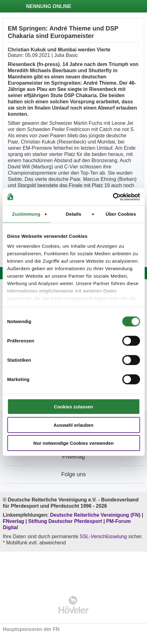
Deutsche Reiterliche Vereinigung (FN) (95, 515)
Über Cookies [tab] (121, 214)
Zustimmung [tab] (26, 214)
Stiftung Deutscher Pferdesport (65, 521)
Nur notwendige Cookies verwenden (73, 443)
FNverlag (14, 521)
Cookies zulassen (74, 407)
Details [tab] (74, 214)
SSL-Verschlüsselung (103, 536)
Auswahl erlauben (73, 425)
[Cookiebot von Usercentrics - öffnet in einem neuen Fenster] (113, 197)
